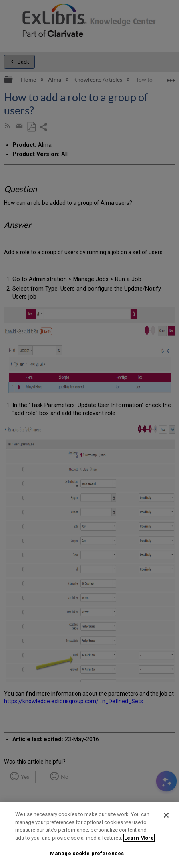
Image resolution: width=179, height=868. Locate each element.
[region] (89, 835)
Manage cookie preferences (87, 853)
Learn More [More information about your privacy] (139, 838)
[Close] (166, 815)
